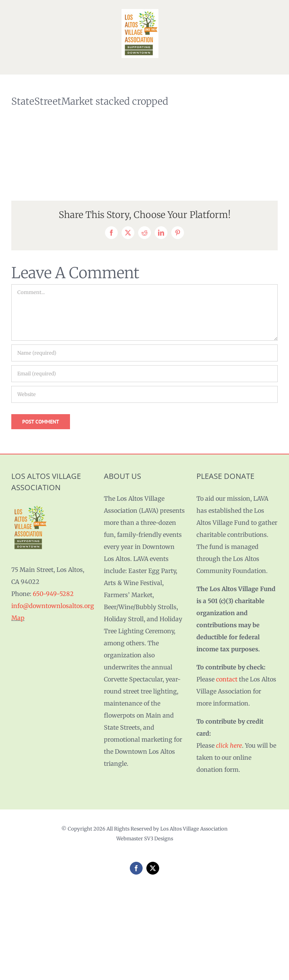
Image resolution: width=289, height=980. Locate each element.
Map (18, 618)
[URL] (144, 394)
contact (227, 679)
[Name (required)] (144, 353)
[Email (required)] (144, 374)
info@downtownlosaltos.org (53, 606)
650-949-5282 (53, 594)
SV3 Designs (159, 839)
